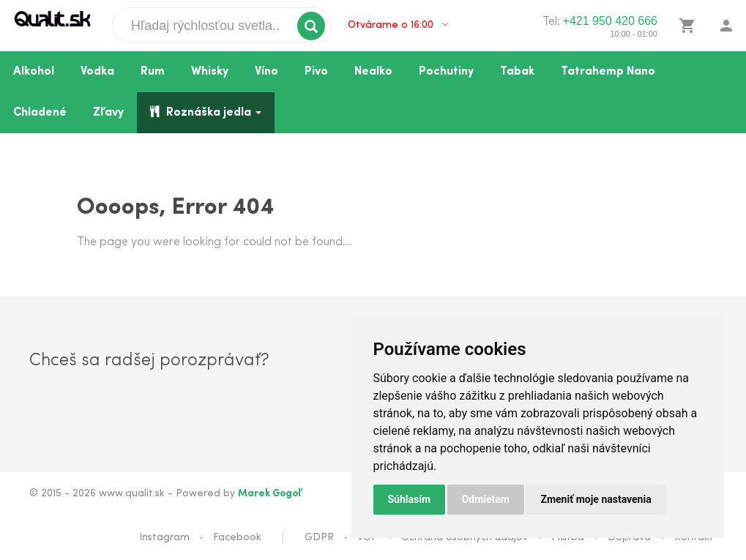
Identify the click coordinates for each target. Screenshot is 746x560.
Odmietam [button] (486, 499)
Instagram (164, 538)
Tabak (517, 72)
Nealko (373, 72)
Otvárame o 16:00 (398, 25)
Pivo (316, 72)
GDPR (319, 538)
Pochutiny (446, 72)
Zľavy (108, 113)
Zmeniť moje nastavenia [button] (596, 499)
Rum (153, 72)
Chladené (40, 113)
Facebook (237, 538)
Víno (266, 72)
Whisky (210, 72)
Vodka (97, 72)
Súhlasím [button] (410, 499)
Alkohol (34, 72)
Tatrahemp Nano (608, 72)
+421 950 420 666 (610, 21)
